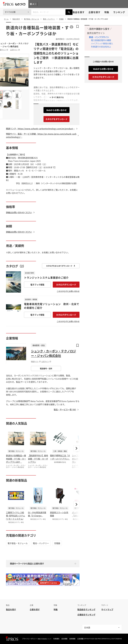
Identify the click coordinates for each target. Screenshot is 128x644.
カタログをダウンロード (56, 119)
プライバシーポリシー (30, 639)
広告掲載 (80, 639)
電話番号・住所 (46, 368)
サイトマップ (107, 609)
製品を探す (79, 12)
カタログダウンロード (66, 285)
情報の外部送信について (44, 639)
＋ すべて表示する (57, 97)
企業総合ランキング (86, 615)
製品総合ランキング (86, 609)
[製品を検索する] (69, 12)
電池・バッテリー (41, 543)
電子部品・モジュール (18, 543)
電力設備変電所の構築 (101, 40)
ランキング (119, 12)
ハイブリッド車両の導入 (102, 43)
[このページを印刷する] (71, 27)
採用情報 (72, 639)
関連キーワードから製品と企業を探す (27, 563)
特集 (107, 12)
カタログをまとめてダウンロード (61, 266)
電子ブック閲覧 (37, 285)
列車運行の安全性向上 (101, 47)
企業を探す (94, 12)
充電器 (57, 543)
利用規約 (56, 639)
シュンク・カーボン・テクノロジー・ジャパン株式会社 (53, 353)
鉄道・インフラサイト (99, 37)
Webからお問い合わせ (56, 110)
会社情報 (64, 639)
